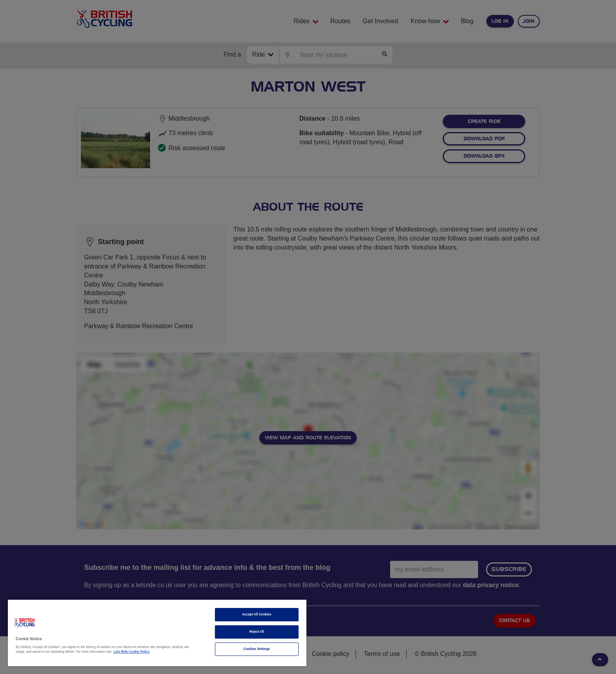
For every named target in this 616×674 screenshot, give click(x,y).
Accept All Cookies (257, 614)
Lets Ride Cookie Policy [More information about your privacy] (132, 652)
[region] (157, 633)
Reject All (257, 632)
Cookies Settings (257, 649)
